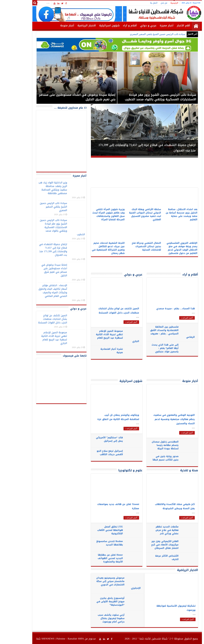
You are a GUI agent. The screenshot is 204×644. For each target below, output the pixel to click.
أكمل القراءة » (116, 322)
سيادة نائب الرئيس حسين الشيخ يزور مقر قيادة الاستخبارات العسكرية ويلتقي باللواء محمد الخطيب (47, 227)
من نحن (149, 3)
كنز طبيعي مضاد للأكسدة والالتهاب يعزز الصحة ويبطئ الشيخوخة (160, 506)
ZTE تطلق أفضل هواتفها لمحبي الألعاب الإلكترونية (95, 530)
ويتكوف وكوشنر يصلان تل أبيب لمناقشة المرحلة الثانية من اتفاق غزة (103, 417)
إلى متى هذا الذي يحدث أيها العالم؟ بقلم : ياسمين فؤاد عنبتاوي (150, 348)
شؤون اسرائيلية (94, 25)
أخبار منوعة (52, 25)
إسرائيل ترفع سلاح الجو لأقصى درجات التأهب (95, 453)
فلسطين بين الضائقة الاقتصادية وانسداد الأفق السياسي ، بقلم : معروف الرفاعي (157, 332)
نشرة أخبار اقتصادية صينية (97, 351)
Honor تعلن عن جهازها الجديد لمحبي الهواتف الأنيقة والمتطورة (95, 558)
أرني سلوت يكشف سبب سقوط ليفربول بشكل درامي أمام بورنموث (96, 618)
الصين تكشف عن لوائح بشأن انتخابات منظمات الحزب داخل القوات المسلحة (104, 311)
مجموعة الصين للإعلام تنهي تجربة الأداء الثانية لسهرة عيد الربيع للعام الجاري (102, 336)
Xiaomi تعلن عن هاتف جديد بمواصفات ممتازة (103, 506)
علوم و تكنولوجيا (115, 470)
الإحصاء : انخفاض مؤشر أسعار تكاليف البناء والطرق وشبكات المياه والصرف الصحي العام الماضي (38, 291)
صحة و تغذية (174, 470)
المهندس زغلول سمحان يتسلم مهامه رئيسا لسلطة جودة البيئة (150, 445)
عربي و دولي (133, 25)
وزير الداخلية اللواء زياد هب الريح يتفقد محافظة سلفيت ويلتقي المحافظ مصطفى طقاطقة (38, 188)
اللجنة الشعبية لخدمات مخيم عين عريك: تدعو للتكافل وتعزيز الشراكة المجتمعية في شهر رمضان (93, 248)
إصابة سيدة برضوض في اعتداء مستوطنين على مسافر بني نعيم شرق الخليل (39, 270)
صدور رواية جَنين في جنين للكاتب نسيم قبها (150, 458)
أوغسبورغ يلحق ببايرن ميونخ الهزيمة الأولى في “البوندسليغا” (95, 602)
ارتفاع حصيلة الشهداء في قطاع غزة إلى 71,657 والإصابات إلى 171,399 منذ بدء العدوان (38, 250)
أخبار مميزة (151, 25)
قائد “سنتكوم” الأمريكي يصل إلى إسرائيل (94, 439)
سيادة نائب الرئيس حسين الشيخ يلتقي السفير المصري (142, 34)
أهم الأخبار (168, 25)
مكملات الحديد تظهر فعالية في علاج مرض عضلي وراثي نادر (152, 530)
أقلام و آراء (115, 25)
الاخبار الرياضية (72, 25)
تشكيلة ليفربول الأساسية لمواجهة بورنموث (161, 608)
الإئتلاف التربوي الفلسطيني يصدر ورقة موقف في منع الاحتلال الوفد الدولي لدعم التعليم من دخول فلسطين (167, 248)
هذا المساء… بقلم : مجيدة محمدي (160, 309)
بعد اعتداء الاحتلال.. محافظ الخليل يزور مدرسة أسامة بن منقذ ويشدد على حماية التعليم (166, 214)
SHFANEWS (33, 639)
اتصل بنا (139, 3)
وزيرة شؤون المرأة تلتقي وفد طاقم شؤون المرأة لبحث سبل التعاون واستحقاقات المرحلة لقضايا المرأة (93, 214)
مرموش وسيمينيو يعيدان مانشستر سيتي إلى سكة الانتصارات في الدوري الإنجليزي (103, 583)
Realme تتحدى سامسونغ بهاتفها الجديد (95, 543)
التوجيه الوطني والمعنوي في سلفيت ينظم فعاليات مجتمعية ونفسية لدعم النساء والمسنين (159, 419)
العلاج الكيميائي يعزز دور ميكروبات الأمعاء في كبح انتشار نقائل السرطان (150, 545)
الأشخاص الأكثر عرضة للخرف (152, 558)
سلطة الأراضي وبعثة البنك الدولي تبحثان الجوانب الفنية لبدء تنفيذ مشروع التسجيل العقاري (130, 214)
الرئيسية (159, 3)
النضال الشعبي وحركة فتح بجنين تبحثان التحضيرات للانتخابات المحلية (131, 246)
